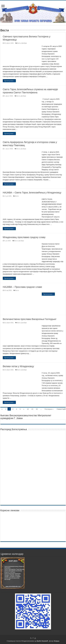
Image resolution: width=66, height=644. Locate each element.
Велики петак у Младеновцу (18, 366)
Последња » (49, 409)
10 (28, 409)
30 (37, 409)
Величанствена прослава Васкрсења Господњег (30, 319)
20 (32, 409)
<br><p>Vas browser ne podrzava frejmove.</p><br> (13, 573)
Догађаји (24, 43)
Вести (19, 43)
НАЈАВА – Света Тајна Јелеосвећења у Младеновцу (32, 193)
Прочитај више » (9, 81)
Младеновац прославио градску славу (24, 237)
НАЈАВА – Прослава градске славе (22, 287)
